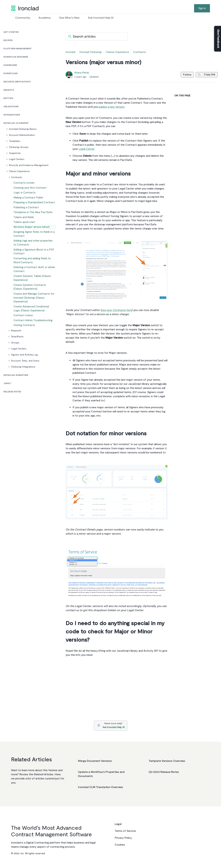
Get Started (11, 32)
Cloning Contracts (25, 346)
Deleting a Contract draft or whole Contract (33, 284)
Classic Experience (19, 171)
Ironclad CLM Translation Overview (100, 787)
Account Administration (22, 135)
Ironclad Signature (16, 397)
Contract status (23, 334)
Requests (16, 352)
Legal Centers (17, 159)
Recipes (8, 40)
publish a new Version (112, 107)
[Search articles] (97, 36)
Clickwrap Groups (19, 147)
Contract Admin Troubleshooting (33, 340)
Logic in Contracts (25, 195)
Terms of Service (125, 831)
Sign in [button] (202, 8)
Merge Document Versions (95, 761)
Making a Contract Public (28, 201)
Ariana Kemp (82, 73)
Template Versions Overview (167, 761)
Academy (45, 18)
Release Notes (12, 413)
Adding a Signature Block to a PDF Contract (33, 265)
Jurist (7, 405)
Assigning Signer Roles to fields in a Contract (34, 245)
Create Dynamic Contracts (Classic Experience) (34, 303)
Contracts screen (24, 183)
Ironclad (70, 52)
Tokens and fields (24, 226)
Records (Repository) (17, 82)
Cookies (120, 845)
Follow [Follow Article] (184, 75)
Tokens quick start (25, 232)
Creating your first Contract (30, 189)
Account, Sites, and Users (25, 382)
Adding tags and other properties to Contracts (34, 255)
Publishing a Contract (26, 214)
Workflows (11, 74)
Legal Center (86, 149)
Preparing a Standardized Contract (33, 207)
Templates (15, 141)
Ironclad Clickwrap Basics (23, 129)
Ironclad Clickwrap (16, 123)
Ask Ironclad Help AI (101, 18)
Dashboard (10, 65)
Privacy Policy (123, 838)
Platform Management (18, 49)
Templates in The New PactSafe (32, 220)
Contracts (17, 177)
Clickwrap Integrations (23, 388)
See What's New (69, 18)
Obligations (11, 107)
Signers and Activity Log (24, 376)
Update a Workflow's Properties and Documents (101, 774)
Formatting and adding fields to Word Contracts (32, 274)
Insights (9, 90)
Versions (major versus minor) (31, 238)
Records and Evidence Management (29, 165)
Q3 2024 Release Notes (164, 772)
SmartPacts (17, 358)
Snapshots (15, 153)
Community (23, 18)
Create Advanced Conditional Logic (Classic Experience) (34, 326)
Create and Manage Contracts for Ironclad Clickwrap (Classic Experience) (33, 315)
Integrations (12, 115)
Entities (8, 98)
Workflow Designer (16, 57)
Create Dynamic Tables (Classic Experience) (32, 294)
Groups (15, 364)
